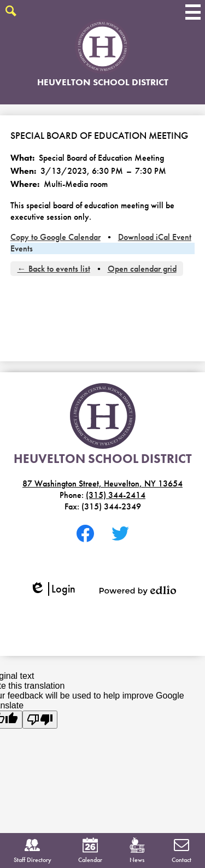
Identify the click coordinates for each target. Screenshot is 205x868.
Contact (181, 851)
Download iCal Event (155, 237)
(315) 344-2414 (116, 495)
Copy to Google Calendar (55, 237)
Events (22, 248)
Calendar (90, 851)
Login (52, 589)
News (137, 851)
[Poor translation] (40, 720)
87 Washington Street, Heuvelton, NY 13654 (102, 483)
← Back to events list (54, 269)
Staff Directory (33, 851)
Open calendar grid (142, 269)
